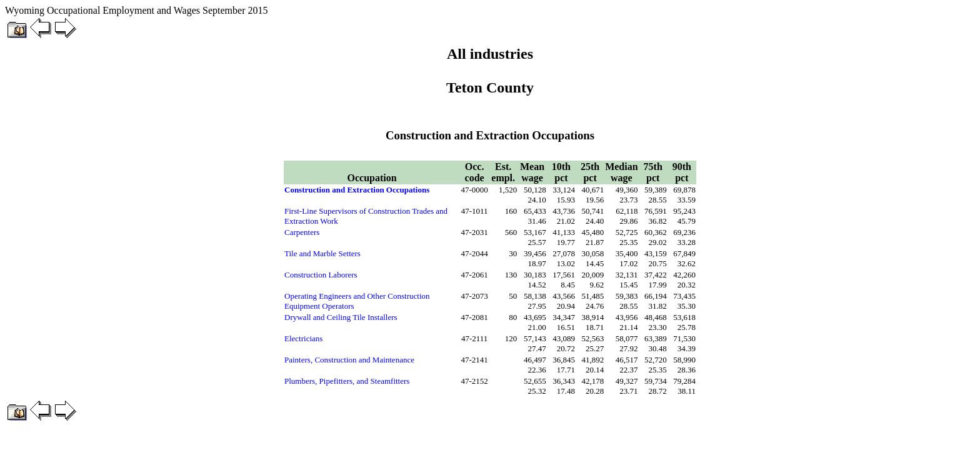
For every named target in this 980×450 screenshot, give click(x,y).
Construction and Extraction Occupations (357, 190)
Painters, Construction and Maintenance (349, 360)
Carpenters (302, 232)
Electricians (303, 338)
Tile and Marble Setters (322, 253)
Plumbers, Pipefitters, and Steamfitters (347, 381)
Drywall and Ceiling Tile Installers (341, 317)
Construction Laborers (321, 275)
